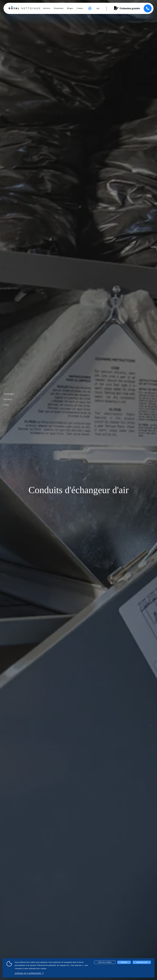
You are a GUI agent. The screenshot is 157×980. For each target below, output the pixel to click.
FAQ (6, 405)
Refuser (124, 962)
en (98, 9)
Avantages (9, 394)
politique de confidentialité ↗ (29, 973)
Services (8, 399)
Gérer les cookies (105, 962)
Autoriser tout (142, 962)
